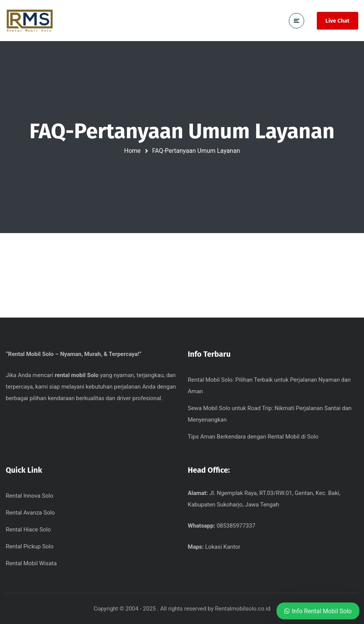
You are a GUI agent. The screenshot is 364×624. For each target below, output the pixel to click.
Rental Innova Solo (30, 496)
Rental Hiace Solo (28, 530)
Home (133, 151)
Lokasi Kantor (223, 547)
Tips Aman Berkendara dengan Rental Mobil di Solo (253, 437)
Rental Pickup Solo (30, 546)
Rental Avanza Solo (30, 513)
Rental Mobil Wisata (31, 563)
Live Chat (338, 21)
